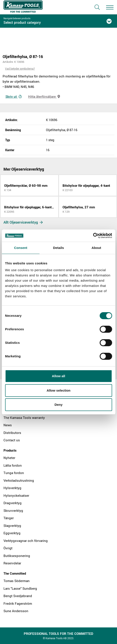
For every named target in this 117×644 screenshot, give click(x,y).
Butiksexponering (17, 556)
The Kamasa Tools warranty (24, 418)
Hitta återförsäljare (44, 96)
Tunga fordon (14, 473)
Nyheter (9, 458)
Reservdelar (12, 563)
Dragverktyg (13, 503)
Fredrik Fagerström (18, 603)
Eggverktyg (12, 533)
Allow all (58, 376)
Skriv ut (14, 96)
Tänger (9, 518)
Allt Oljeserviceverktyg (23, 222)
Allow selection (58, 390)
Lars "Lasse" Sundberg (20, 588)
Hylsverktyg (12, 488)
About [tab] (96, 248)
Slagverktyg (12, 526)
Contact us (12, 440)
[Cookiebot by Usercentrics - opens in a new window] (93, 236)
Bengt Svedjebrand (18, 596)
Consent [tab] (21, 248)
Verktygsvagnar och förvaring (26, 541)
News (8, 425)
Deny (58, 405)
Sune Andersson (16, 611)
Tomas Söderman (17, 581)
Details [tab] (59, 248)
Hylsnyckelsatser (16, 495)
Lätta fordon (13, 465)
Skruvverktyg (13, 510)
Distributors (12, 433)
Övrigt (8, 548)
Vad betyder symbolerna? (20, 69)
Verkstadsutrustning (19, 480)
